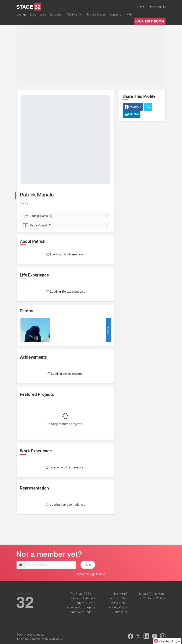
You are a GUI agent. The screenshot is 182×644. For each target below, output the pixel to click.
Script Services (96, 15)
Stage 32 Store (156, 598)
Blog (33, 15)
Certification (75, 15)
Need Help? (120, 594)
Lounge (21, 15)
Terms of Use (118, 598)
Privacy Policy (118, 607)
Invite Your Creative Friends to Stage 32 (39, 639)
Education (57, 15)
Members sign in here (91, 574)
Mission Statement (83, 598)
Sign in (141, 7)
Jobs (43, 15)
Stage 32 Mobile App (152, 594)
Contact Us (120, 612)
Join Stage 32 (157, 7)
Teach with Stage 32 (82, 612)
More (108, 330)
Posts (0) (66, 216)
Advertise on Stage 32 (81, 607)
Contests (115, 15)
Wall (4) (66, 225)
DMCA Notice (118, 603)
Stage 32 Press (85, 603)
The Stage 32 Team (83, 594)
